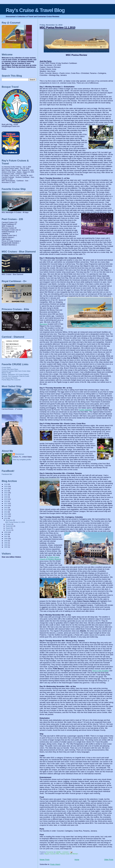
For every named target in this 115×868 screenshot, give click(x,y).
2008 (6, 534)
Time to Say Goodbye (100, 671)
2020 (6, 497)
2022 (6, 493)
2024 (6, 489)
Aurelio (86, 410)
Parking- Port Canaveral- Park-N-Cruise (15, 376)
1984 (6, 545)
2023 (6, 491)
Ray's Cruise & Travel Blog (35, 10)
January (9, 530)
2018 (6, 501)
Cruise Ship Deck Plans (10, 369)
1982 (6, 547)
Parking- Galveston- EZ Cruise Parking (15, 374)
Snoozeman (20, 454)
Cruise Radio (6, 367)
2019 (6, 499)
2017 (6, 503)
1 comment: (65, 852)
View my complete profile (22, 460)
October (9, 524)
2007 (6, 536)
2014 (6, 510)
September (10, 526)
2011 (6, 516)
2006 (6, 539)
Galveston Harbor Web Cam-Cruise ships (16, 371)
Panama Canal (65, 854)
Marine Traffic (6, 373)
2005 (6, 541)
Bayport (47, 854)
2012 (6, 514)
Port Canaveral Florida (10, 378)
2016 (6, 505)
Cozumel (53, 854)
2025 (6, 486)
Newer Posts (45, 860)
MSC (58, 854)
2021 (6, 495)
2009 (6, 532)
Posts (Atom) (55, 864)
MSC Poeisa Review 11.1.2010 (57, 27)
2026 (6, 484)
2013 (6, 512)
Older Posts (109, 860)
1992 (6, 543)
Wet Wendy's (74, 854)
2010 (6, 518)
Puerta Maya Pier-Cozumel (11, 380)
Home (77, 860)
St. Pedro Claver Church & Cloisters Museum (50, 558)
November (9, 520)
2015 (6, 508)
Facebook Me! (7, 474)
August (8, 528)
